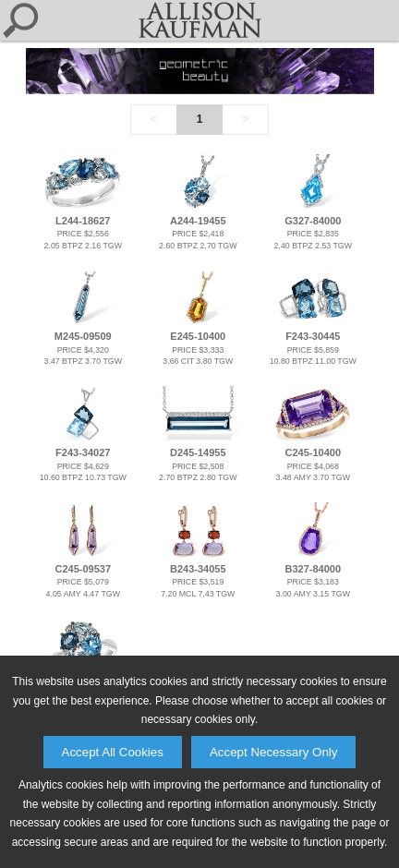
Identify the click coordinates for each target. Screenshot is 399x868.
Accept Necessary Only (274, 752)
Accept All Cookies (113, 752)
